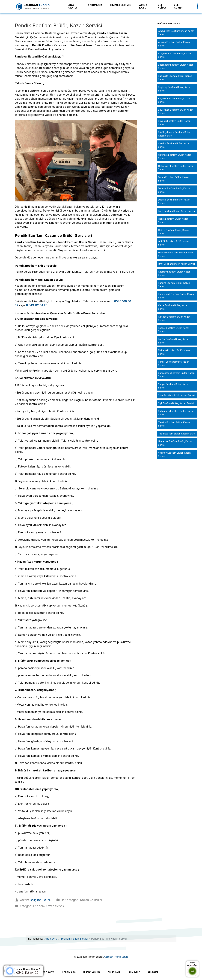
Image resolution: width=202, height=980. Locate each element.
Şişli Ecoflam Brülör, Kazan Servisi (176, 403)
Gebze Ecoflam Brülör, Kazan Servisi (174, 232)
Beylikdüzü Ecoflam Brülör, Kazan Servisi (176, 111)
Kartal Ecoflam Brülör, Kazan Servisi (173, 307)
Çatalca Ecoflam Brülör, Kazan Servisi (174, 145)
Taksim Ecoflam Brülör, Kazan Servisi (174, 424)
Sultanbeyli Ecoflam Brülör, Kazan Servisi (176, 413)
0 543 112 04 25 (37, 305)
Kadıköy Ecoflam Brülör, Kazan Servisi (174, 273)
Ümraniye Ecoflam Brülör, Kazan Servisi (175, 443)
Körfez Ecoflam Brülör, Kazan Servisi (174, 341)
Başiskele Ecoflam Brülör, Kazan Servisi (175, 78)
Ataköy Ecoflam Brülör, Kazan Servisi (174, 44)
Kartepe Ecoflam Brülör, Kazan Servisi (174, 318)
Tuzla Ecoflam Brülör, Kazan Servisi (177, 434)
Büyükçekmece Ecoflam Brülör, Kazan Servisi (175, 134)
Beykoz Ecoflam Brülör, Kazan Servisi (174, 100)
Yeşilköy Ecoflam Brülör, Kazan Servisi (174, 454)
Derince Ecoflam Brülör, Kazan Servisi (174, 190)
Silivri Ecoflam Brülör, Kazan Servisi (177, 395)
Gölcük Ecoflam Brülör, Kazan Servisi (174, 243)
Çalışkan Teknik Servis (116, 957)
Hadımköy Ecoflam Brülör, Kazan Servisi (175, 254)
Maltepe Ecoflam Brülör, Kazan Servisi (174, 352)
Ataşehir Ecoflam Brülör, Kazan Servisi (174, 55)
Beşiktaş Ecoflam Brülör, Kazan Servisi (175, 89)
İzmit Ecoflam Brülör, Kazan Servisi (176, 264)
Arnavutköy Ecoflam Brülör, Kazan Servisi (176, 33)
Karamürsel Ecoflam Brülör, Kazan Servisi (176, 296)
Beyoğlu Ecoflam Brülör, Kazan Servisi (174, 123)
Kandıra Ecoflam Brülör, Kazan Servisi (174, 285)
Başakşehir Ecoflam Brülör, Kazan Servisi (176, 66)
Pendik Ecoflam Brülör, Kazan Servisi (174, 363)
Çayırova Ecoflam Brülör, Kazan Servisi (175, 156)
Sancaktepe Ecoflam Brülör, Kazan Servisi (176, 375)
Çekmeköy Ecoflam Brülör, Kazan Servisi (176, 168)
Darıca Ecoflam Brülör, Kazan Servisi (173, 179)
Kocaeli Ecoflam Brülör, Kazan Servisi (174, 330)
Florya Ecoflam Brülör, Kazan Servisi (173, 220)
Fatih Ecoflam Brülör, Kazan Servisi (176, 211)
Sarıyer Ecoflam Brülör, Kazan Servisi (174, 386)
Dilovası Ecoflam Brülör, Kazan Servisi (174, 201)
